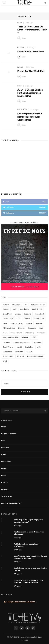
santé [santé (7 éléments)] (20, 347)
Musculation (6, 462)
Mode (4, 427)
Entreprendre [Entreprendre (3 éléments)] (39, 319)
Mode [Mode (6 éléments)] (5, 333)
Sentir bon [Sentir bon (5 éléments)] (29, 347)
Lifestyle (5, 482)
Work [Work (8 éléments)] (5, 361)
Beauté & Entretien (9, 434)
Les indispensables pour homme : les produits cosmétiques (30, 117)
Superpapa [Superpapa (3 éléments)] (7, 352)
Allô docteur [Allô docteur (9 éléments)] (17, 304)
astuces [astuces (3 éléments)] (6, 309)
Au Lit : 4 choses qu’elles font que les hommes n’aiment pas (30, 93)
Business (5, 489)
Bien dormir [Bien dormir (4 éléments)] (24, 309)
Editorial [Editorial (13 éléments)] (27, 319)
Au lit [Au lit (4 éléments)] (14, 309)
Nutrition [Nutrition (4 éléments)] (25, 338)
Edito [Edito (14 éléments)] (19, 319)
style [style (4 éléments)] (39, 347)
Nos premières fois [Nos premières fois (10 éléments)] (11, 338)
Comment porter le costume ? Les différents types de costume (28, 581)
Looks (20, 67)
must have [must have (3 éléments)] (41, 333)
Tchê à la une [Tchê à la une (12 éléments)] (8, 356)
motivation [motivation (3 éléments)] (30, 333)
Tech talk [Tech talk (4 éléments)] (20, 356)
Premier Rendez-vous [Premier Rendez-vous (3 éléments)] (22, 342)
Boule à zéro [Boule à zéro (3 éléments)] (37, 309)
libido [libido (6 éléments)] (41, 328)
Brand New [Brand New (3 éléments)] (7, 314)
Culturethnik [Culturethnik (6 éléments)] (39, 314)
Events (21, 48)
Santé (4, 455)
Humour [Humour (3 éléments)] (39, 323)
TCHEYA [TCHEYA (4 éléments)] (30, 352)
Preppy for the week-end (31, 71)
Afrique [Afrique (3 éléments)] (6, 304)
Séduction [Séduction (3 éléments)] (19, 352)
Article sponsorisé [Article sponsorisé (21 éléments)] (38, 304)
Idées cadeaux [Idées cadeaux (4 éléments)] (9, 328)
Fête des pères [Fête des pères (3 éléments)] (17, 323)
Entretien (22, 110)
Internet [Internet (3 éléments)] (21, 328)
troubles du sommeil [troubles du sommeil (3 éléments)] (35, 356)
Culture (4, 468)
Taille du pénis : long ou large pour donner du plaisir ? (32, 30)
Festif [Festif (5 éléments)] (5, 323)
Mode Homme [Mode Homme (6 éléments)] (17, 333)
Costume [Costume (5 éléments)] (28, 314)
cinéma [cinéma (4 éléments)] (18, 314)
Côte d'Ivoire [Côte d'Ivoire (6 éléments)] (8, 319)
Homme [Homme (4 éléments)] (29, 323)
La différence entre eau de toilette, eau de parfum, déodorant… (30, 557)
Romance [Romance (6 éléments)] (38, 342)
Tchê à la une (7, 496)
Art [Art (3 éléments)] (26, 304)
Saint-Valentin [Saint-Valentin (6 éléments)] (8, 347)
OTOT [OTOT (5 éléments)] (34, 338)
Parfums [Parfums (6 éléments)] (6, 342)
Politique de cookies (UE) (11, 503)
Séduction (5, 448)
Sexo (20, 23)
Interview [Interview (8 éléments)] (32, 328)
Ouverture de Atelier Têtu (31, 51)
